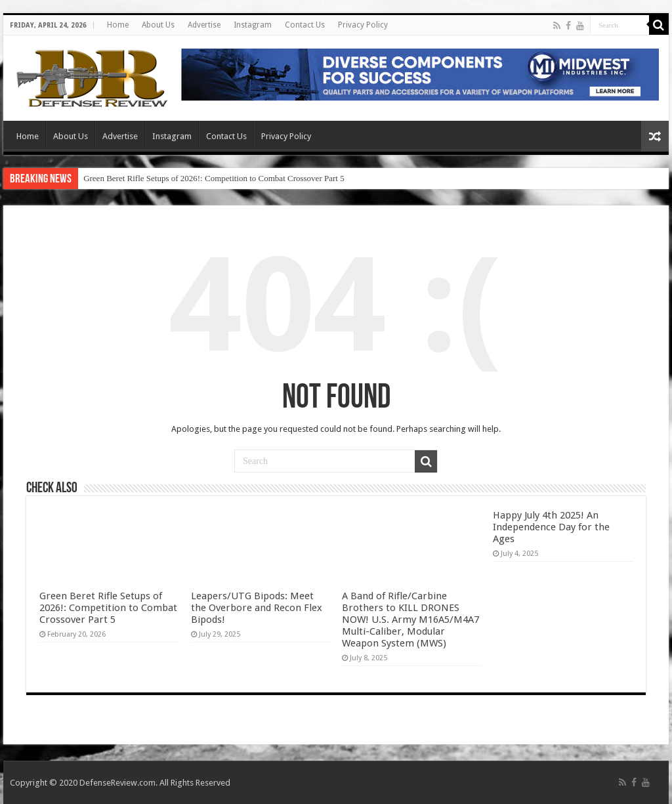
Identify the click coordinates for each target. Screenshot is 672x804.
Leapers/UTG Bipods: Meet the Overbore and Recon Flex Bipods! (257, 608)
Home (118, 25)
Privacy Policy (363, 25)
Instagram (253, 25)
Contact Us (305, 25)
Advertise (204, 25)
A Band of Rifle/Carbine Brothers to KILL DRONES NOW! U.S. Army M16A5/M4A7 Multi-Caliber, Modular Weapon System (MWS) (410, 620)
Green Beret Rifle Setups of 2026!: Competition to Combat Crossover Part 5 (214, 178)
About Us (158, 25)
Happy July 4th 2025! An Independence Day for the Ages (551, 527)
